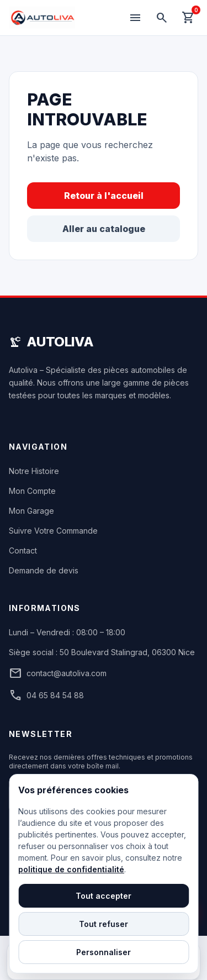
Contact (23, 550)
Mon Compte (32, 491)
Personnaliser (104, 952)
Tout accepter (104, 896)
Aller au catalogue (104, 229)
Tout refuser (104, 924)
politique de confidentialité (71, 869)
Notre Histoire (34, 471)
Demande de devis (44, 570)
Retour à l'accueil (104, 196)
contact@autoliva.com (58, 673)
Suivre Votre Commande (53, 531)
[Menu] (135, 18)
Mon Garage (31, 511)
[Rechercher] (162, 18)
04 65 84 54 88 (46, 696)
